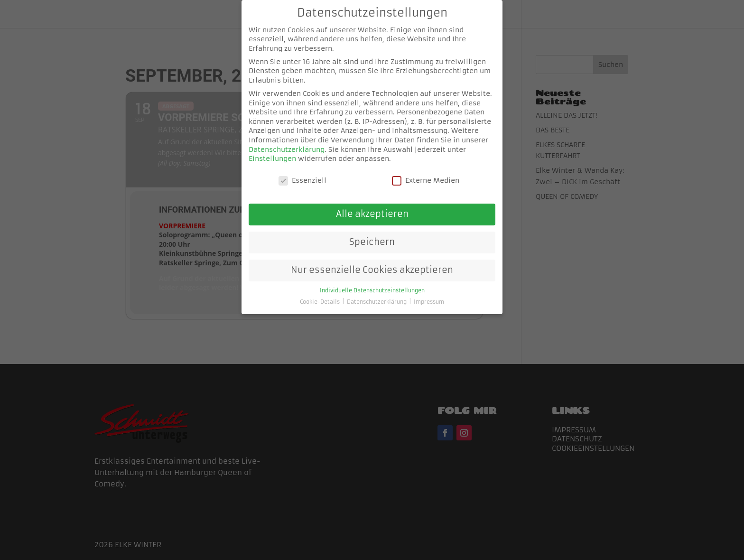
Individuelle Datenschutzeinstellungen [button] (372, 283)
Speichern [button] (372, 234)
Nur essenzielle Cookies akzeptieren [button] (372, 262)
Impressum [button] (429, 294)
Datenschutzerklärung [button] (377, 294)
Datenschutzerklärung (287, 141)
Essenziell (302, 173)
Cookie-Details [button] (321, 294)
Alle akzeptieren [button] (372, 206)
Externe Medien (426, 173)
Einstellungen (272, 151)
